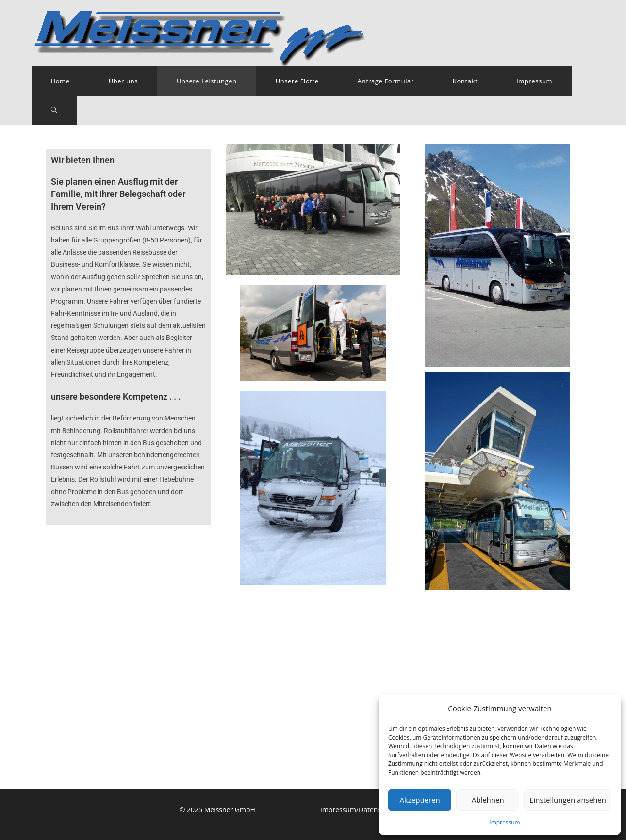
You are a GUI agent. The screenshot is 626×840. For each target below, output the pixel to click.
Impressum (504, 822)
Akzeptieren (420, 800)
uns (187, 277)
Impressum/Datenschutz (359, 616)
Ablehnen (488, 800)
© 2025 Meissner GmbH (217, 616)
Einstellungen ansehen (568, 800)
